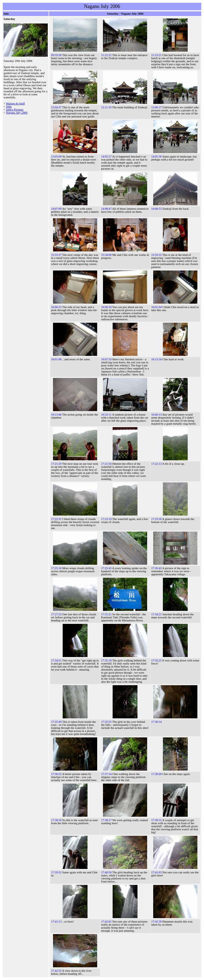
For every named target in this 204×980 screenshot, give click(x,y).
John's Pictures (15, 110)
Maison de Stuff (15, 103)
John (9, 107)
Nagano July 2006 (17, 113)
